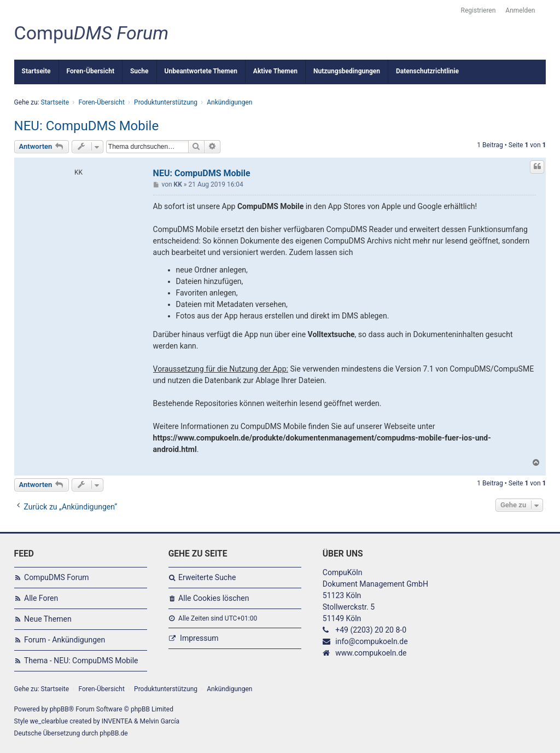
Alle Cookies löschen (214, 598)
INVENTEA (117, 721)
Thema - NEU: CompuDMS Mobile (81, 661)
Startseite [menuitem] (36, 71)
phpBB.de (113, 733)
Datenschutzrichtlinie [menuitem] (427, 71)
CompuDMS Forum (56, 577)
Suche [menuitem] (139, 71)
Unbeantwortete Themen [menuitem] (201, 71)
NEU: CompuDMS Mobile (87, 126)
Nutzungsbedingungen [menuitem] (347, 71)
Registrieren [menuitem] (479, 10)
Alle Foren (41, 598)
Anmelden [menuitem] (520, 10)
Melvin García (160, 721)
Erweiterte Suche (207, 577)
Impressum (199, 638)
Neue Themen (48, 619)
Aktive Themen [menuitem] (275, 71)
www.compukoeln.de (371, 653)
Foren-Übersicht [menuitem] (91, 71)
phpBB (59, 709)
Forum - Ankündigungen (65, 640)
